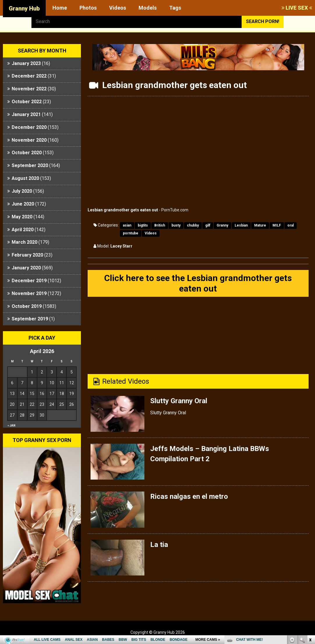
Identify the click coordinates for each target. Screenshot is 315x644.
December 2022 (29, 76)
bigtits (143, 225)
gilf (208, 225)
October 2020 (27, 153)
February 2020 (27, 255)
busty (176, 225)
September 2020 (30, 165)
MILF (277, 225)
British (160, 225)
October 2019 (27, 306)
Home (60, 8)
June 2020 (23, 204)
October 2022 (27, 102)
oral (291, 225)
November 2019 (29, 293)
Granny (222, 225)
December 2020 (29, 127)
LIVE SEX (297, 8)
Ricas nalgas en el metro (189, 496)
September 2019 (30, 319)
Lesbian (241, 225)
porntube (131, 233)
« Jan (11, 425)
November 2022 (29, 89)
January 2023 (26, 63)
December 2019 (29, 281)
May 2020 (22, 217)
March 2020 (24, 242)
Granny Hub (24, 8)
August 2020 (25, 178)
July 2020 (22, 191)
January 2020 (26, 268)
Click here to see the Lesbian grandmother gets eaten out (198, 283)
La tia (159, 545)
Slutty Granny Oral (179, 401)
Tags (175, 8)
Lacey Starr (121, 246)
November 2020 (29, 140)
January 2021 (26, 114)
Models (148, 8)
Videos (118, 8)
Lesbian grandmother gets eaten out (123, 210)
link (310, 553)
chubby (193, 225)
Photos (88, 8)
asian (127, 225)
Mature (260, 225)
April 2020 (23, 230)
